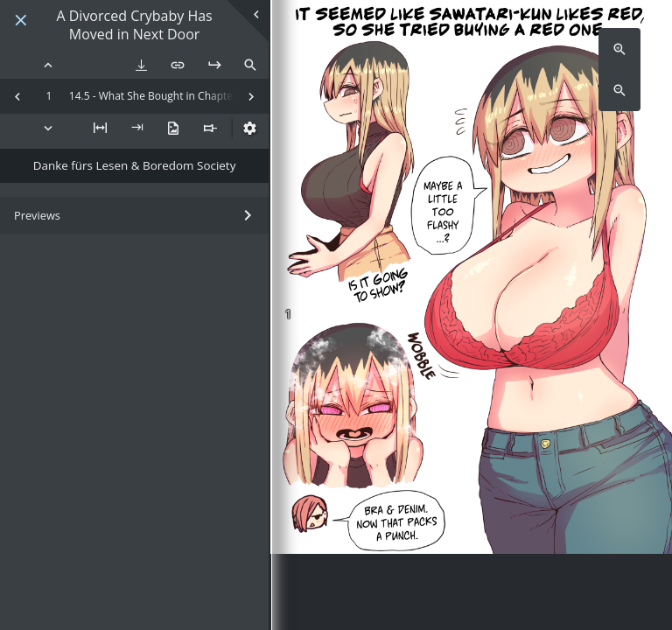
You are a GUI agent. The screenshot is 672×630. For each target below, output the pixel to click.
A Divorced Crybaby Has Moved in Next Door (134, 25)
